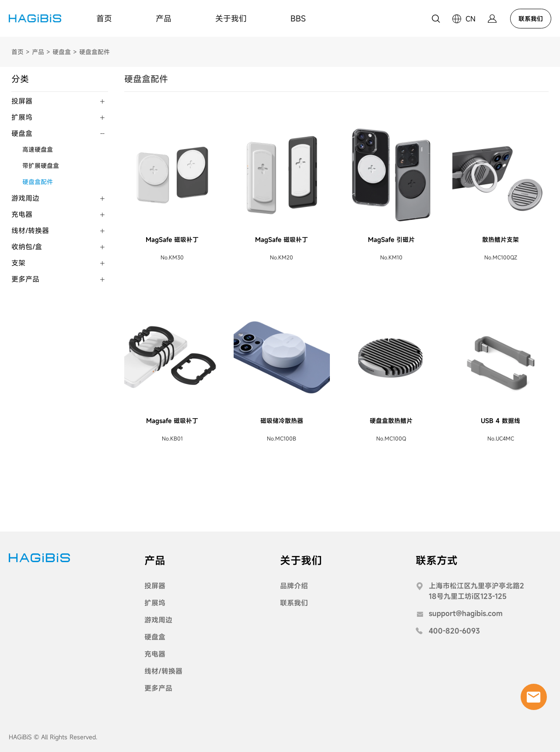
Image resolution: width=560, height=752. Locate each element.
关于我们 (231, 18)
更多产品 (25, 279)
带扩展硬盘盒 (41, 166)
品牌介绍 (294, 586)
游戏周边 (25, 198)
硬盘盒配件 (94, 52)
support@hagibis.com (466, 613)
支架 (18, 263)
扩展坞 (22, 117)
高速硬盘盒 (38, 149)
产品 (164, 18)
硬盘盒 (62, 52)
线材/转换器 (30, 231)
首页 (104, 18)
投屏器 (22, 101)
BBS (298, 18)
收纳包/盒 (27, 247)
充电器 (22, 214)
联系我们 (531, 19)
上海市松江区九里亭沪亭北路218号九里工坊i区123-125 (476, 591)
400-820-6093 (454, 631)
